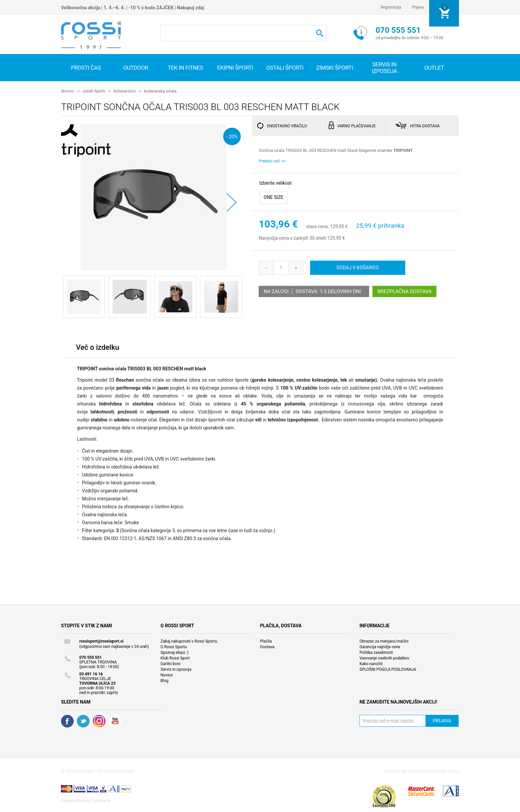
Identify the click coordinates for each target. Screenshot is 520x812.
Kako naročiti (371, 663)
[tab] (97, 349)
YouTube (115, 721)
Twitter (83, 721)
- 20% (232, 136)
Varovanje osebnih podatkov (384, 658)
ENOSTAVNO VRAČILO (287, 126)
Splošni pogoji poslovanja (423, 771)
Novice (167, 675)
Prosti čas (86, 68)
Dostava (267, 647)
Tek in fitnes (185, 68)
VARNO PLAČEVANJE (357, 126)
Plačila (266, 641)
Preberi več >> (272, 161)
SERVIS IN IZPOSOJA (384, 68)
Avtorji (454, 771)
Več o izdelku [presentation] (97, 347)
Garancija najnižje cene (380, 647)
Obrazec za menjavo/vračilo (384, 641)
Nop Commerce (97, 800)
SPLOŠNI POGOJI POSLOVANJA (388, 669)
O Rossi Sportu (174, 647)
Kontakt (391, 771)
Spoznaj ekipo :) (175, 652)
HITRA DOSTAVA (425, 126)
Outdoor (135, 68)
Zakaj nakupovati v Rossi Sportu (189, 641)
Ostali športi (285, 68)
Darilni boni (170, 663)
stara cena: (317, 226)
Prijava (418, 7)
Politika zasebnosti (376, 652)
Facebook (67, 721)
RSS (99, 721)
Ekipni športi (235, 68)
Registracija (391, 7)
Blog (164, 680)
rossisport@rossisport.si (101, 641)
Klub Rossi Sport (175, 658)
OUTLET (434, 68)
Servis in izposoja (176, 669)
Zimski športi (334, 68)
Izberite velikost (275, 183)
